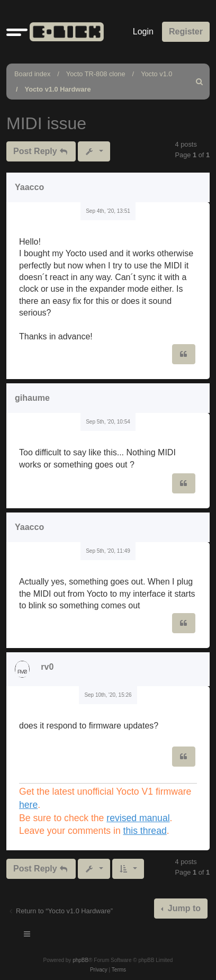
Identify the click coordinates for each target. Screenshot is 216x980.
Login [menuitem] (143, 32)
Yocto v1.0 (156, 74)
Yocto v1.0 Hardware (58, 89)
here (28, 805)
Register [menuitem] (186, 32)
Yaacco (29, 187)
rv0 (47, 667)
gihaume (32, 398)
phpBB (80, 960)
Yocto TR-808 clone (96, 74)
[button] (17, 32)
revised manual (138, 818)
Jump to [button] (183, 908)
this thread (145, 831)
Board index (32, 74)
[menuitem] (200, 82)
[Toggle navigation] (28, 936)
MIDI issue (46, 123)
